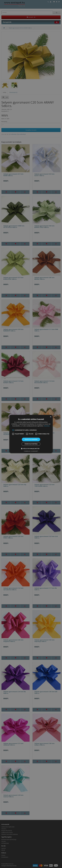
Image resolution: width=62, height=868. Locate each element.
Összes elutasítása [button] (31, 444)
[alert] (31, 434)
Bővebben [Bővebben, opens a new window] (47, 426)
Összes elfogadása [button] (31, 439)
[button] (31, 449)
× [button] (51, 417)
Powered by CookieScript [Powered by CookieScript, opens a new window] (31, 451)
